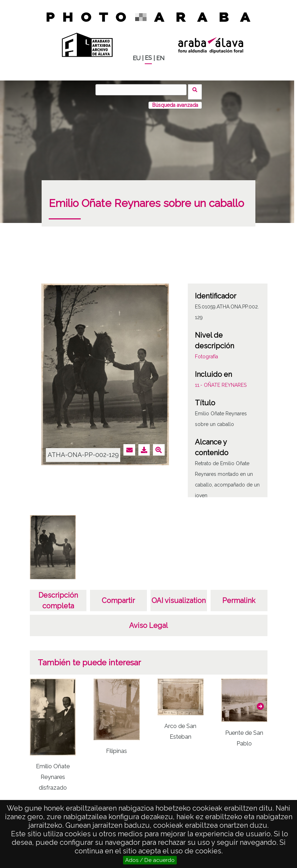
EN (160, 58)
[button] (260, 702)
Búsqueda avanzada (175, 101)
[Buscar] (143, 90)
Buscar (197, 89)
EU (137, 58)
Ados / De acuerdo (150, 860)
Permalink (239, 596)
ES (148, 58)
